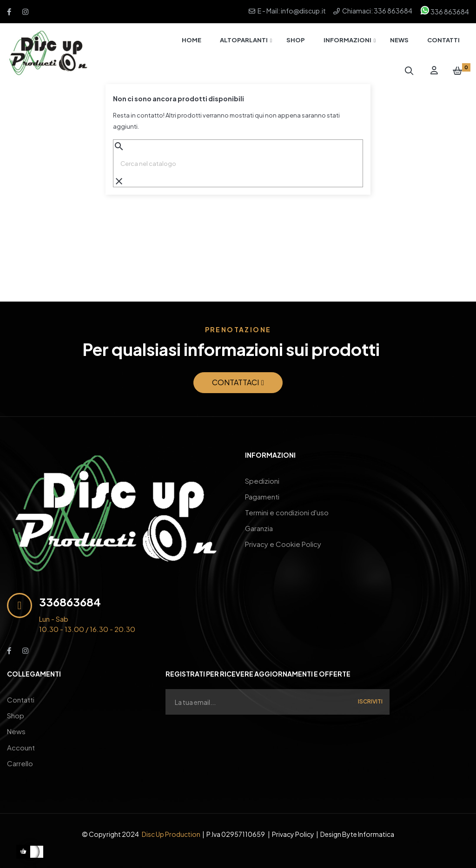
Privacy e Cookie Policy (283, 536)
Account (21, 740)
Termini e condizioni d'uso (287, 508)
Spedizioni (262, 480)
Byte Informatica (368, 824)
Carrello (20, 754)
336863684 (70, 602)
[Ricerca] (238, 164)
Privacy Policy (293, 824)
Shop (16, 713)
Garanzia (259, 522)
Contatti (21, 699)
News (16, 727)
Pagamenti (262, 494)
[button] (238, 383)
